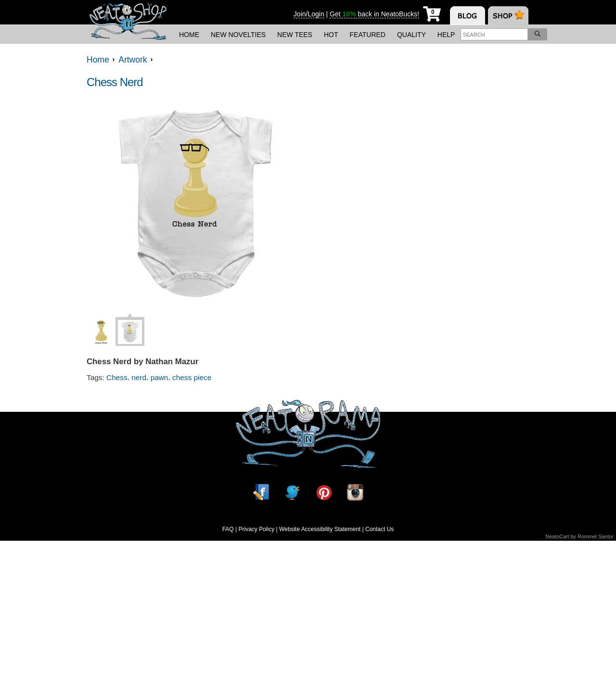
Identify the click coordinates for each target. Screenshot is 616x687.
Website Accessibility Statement (320, 529)
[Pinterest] (324, 492)
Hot (331, 35)
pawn (160, 377)
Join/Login (309, 14)
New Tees (295, 35)
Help (446, 35)
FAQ (228, 529)
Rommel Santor (596, 536)
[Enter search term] (494, 34)
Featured (368, 35)
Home (189, 35)
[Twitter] (292, 492)
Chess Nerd (115, 82)
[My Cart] (432, 12)
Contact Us (379, 529)
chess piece (192, 377)
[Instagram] (355, 492)
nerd (139, 377)
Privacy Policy (256, 529)
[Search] (538, 34)
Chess (117, 377)
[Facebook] (261, 492)
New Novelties (238, 35)
